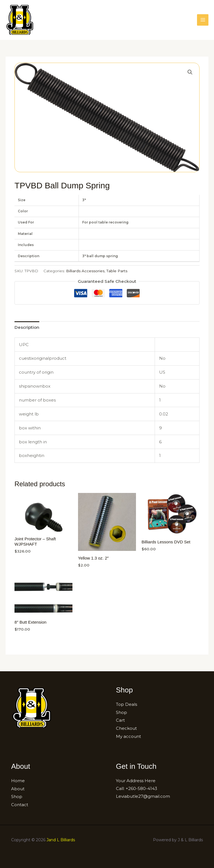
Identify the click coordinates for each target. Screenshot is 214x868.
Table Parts (117, 271)
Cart (120, 720)
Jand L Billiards (61, 838)
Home (18, 780)
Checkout (126, 728)
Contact (20, 803)
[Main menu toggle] (203, 20)
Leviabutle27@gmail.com (143, 795)
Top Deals (127, 704)
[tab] (27, 327)
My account (128, 736)
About (18, 788)
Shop (121, 712)
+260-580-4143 (141, 788)
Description (27, 327)
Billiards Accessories (85, 271)
